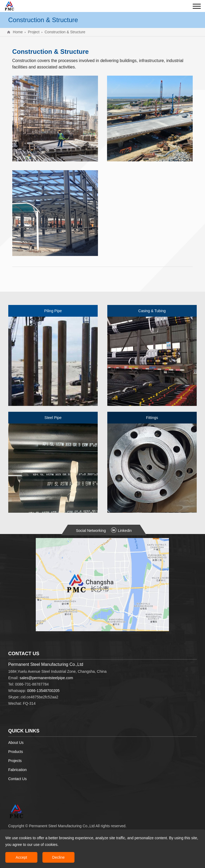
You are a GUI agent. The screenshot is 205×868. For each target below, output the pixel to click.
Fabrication (17, 770)
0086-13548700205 (43, 691)
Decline (59, 857)
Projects (15, 761)
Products (16, 752)
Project (34, 32)
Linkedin (121, 531)
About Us (16, 743)
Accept (21, 857)
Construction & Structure (65, 32)
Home (18, 32)
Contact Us (17, 779)
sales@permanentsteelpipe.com (46, 678)
